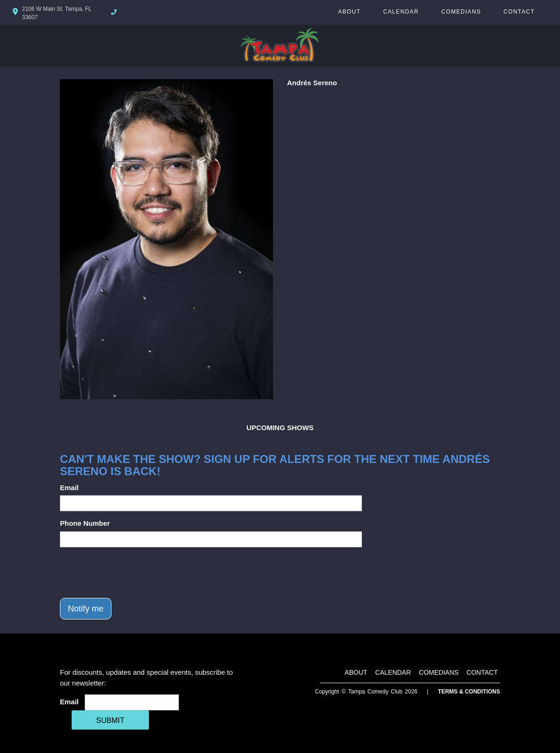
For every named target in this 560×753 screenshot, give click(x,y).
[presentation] (131, 573)
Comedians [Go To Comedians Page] (461, 12)
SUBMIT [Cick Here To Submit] (110, 720)
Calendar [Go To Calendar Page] (401, 12)
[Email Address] (132, 702)
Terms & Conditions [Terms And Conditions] (469, 692)
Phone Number (85, 523)
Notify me (86, 609)
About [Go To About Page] (349, 12)
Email (69, 488)
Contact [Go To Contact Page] (519, 12)
